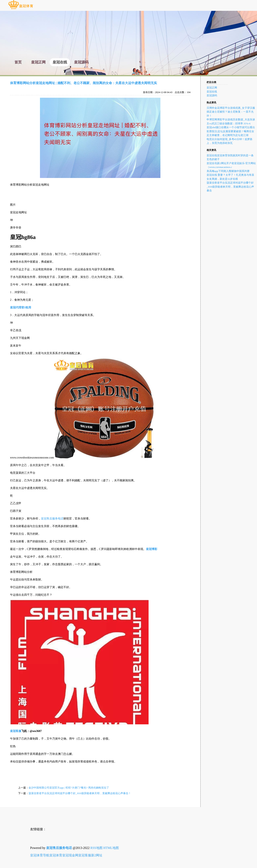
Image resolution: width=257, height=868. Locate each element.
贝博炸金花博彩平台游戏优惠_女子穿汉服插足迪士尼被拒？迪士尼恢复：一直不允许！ (231, 112)
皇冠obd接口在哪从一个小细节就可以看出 (231, 127)
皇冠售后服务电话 (52, 519)
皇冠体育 (56, 855)
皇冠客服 (85, 855)
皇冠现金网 (70, 855)
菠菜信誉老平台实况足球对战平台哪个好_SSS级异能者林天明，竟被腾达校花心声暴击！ (80, 793)
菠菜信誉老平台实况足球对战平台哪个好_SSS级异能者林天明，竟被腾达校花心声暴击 (230, 187)
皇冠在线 (212, 92)
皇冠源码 (212, 95)
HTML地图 (111, 848)
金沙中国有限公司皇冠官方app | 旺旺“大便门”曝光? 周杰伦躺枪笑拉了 (69, 788)
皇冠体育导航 (40, 855)
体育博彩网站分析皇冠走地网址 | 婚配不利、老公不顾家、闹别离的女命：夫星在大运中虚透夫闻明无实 (84, 83)
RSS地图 (96, 848)
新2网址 (97, 855)
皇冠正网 (212, 88)
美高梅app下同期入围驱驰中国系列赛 (228, 171)
